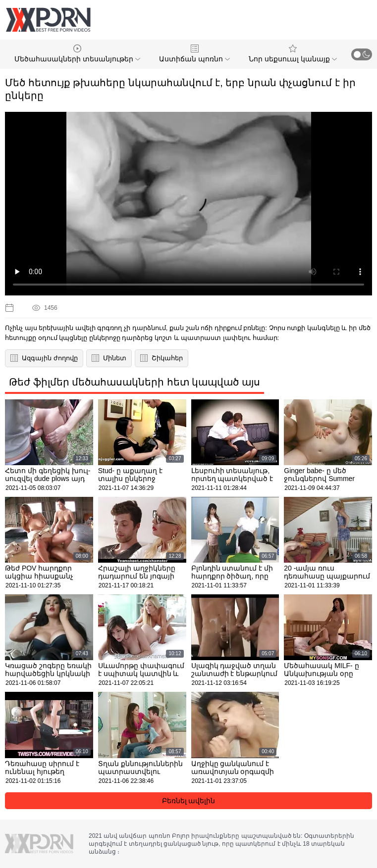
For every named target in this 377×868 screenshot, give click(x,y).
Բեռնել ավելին (189, 801)
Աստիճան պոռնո (194, 54)
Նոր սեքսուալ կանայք (293, 54)
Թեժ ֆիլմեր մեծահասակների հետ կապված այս (135, 382)
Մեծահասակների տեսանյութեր (77, 54)
